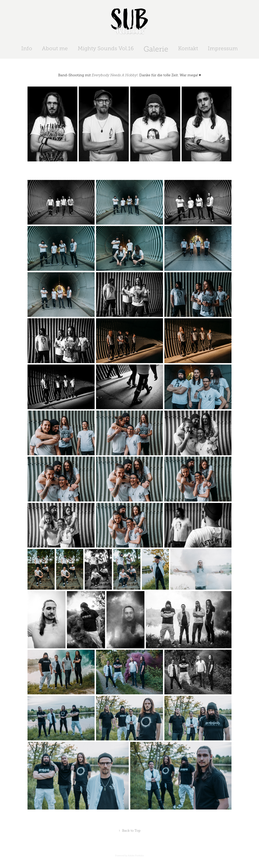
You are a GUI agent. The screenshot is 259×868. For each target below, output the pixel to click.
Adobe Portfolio (136, 856)
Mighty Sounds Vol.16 (106, 48)
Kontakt (188, 48)
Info (27, 48)
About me (55, 48)
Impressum (223, 48)
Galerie (156, 49)
